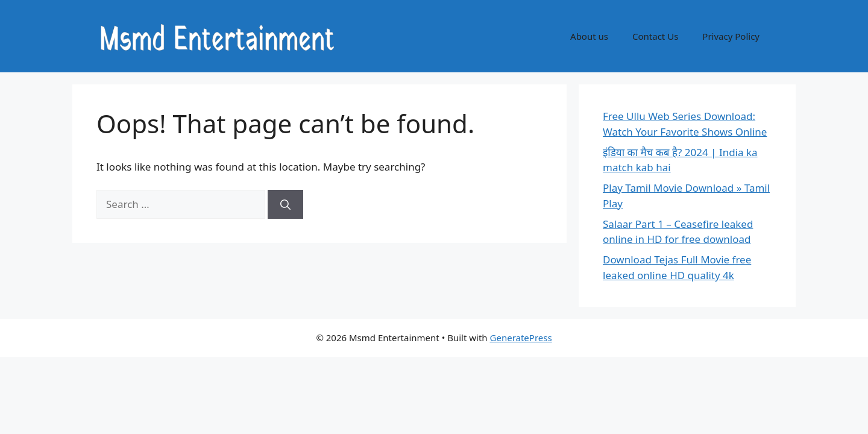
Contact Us (655, 36)
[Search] (285, 204)
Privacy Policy (731, 36)
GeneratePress (521, 338)
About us (589, 36)
